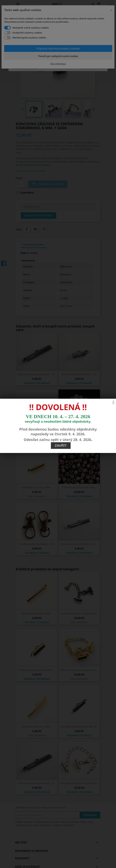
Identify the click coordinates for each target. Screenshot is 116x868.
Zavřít (61, 445)
